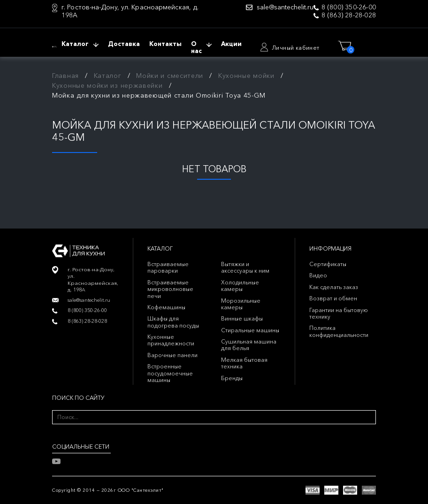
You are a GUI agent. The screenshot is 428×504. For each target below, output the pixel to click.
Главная (65, 76)
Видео (318, 275)
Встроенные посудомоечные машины (170, 373)
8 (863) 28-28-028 (349, 15)
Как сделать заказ (334, 287)
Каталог (108, 76)
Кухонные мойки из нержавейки (107, 85)
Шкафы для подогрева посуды (173, 322)
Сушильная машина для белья (249, 345)
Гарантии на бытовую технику (339, 313)
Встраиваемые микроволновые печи (170, 289)
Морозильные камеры (241, 304)
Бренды (232, 378)
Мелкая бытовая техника (244, 363)
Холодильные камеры (240, 286)
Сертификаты (328, 264)
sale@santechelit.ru (285, 7)
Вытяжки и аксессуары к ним (245, 267)
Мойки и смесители (170, 76)
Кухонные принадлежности (171, 340)
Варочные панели (172, 355)
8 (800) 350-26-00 (349, 7)
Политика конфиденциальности (339, 331)
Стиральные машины (250, 330)
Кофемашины (166, 307)
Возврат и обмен (333, 298)
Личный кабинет (296, 48)
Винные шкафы (242, 318)
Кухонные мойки (246, 76)
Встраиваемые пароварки (168, 267)
